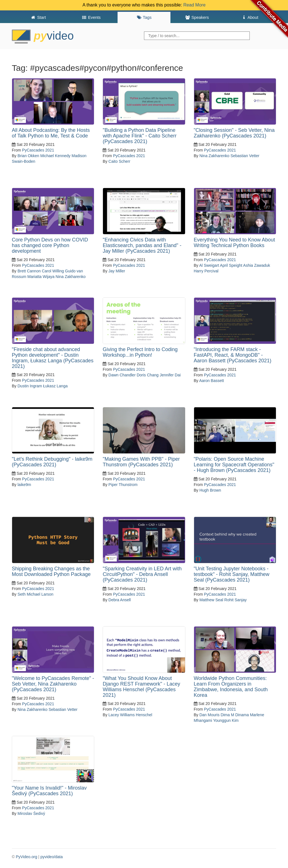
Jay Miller (117, 271)
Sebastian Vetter (245, 156)
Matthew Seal (211, 600)
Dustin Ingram (30, 386)
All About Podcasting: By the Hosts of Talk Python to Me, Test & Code (51, 133)
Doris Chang (148, 375)
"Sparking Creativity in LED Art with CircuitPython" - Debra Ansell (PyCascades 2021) (142, 574)
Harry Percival (206, 271)
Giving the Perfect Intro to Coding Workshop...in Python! (140, 352)
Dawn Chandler (122, 375)
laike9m (24, 485)
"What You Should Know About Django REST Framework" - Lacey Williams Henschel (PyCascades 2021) (141, 687)
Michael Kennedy (55, 156)
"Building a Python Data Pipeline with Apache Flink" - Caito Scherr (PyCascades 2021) (140, 136)
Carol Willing (53, 271)
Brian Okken (28, 156)
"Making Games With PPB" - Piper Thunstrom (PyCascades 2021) (141, 462)
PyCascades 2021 (38, 150)
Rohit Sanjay (236, 600)
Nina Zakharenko (214, 156)
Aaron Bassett (211, 381)
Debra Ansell (120, 600)
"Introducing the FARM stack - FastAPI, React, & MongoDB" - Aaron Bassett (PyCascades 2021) (233, 355)
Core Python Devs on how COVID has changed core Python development (50, 245)
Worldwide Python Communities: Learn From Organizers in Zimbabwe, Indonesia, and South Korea (231, 687)
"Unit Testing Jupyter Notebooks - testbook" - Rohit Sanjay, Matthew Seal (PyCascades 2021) (232, 574)
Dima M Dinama (235, 715)
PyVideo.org (26, 857)
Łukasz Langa (55, 386)
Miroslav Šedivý (31, 813)
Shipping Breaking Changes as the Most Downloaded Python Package (51, 571)
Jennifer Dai (170, 375)
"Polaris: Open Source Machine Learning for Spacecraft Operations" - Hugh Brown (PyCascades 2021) (234, 465)
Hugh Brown (210, 490)
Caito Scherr (120, 161)
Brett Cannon (29, 271)
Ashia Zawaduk (257, 265)
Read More (194, 5)
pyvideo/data (52, 857)
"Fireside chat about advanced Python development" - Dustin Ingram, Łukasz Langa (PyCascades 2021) (53, 358)
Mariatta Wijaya (41, 277)
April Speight (231, 265)
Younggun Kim (226, 720)
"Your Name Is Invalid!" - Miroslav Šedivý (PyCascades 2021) (49, 791)
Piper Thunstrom (123, 485)
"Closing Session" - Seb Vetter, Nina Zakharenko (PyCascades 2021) (234, 133)
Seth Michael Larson (35, 594)
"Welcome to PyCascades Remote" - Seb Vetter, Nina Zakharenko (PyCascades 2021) (53, 684)
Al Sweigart (209, 265)
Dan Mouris (210, 715)
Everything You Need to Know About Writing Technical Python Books (234, 243)
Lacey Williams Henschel (130, 715)
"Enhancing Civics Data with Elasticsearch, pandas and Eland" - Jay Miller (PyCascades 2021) (142, 245)
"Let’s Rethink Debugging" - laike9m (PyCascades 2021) (52, 462)
